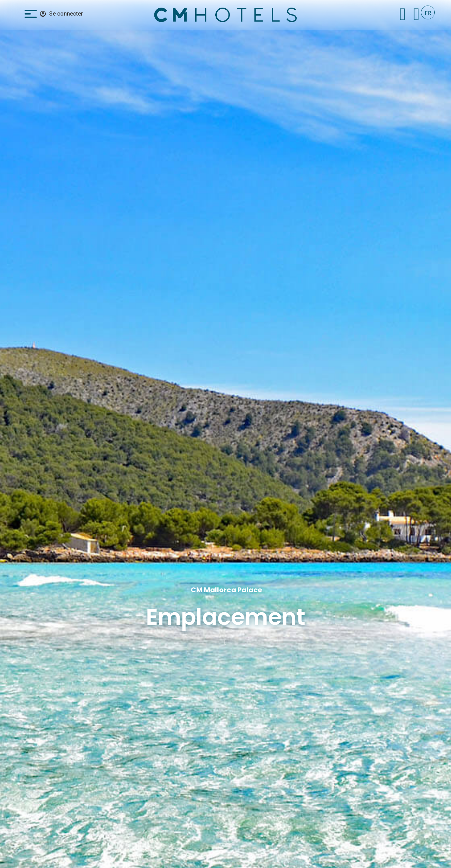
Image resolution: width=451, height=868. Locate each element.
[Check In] (403, 14)
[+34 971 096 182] (417, 14)
